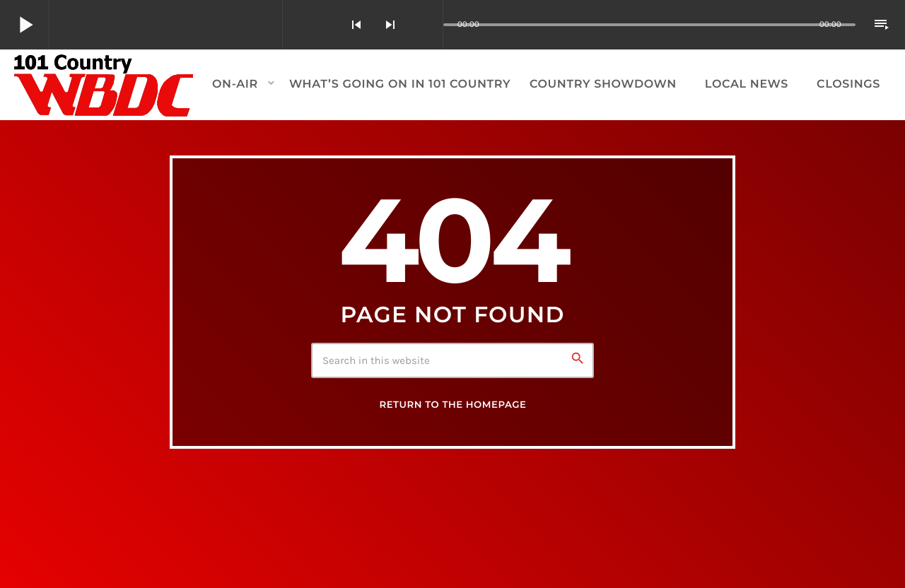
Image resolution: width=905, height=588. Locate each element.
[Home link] (104, 85)
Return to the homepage (452, 405)
